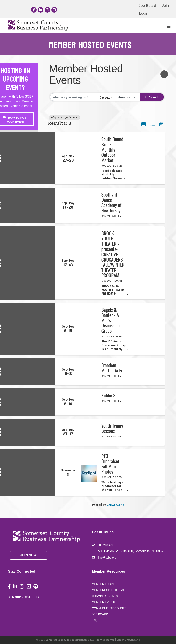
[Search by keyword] (74, 97)
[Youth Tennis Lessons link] (89, 432)
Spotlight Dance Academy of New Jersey (112, 202)
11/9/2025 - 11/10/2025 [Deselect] (64, 117)
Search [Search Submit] (152, 97)
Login (144, 13)
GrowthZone (115, 505)
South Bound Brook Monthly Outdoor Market (112, 149)
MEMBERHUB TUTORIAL (108, 590)
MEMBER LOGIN (103, 584)
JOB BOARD (100, 614)
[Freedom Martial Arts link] (89, 372)
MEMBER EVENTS (104, 602)
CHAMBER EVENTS (105, 596)
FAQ (95, 620)
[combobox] (106, 97)
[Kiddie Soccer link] (89, 402)
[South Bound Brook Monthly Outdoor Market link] (89, 158)
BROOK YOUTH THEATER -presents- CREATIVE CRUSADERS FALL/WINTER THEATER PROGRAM (113, 254)
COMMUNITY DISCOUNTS (109, 608)
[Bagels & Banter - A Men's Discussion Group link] (89, 329)
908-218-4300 (107, 545)
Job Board (148, 5)
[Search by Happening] (128, 97)
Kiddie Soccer (113, 395)
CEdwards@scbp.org (15, 172)
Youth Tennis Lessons (112, 428)
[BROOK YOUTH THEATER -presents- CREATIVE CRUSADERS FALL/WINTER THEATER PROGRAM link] (89, 263)
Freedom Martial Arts (112, 368)
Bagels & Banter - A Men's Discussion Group (111, 320)
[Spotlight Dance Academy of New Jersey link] (89, 205)
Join (165, 5)
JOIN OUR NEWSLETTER (24, 597)
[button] (164, 74)
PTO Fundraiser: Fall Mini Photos (111, 464)
